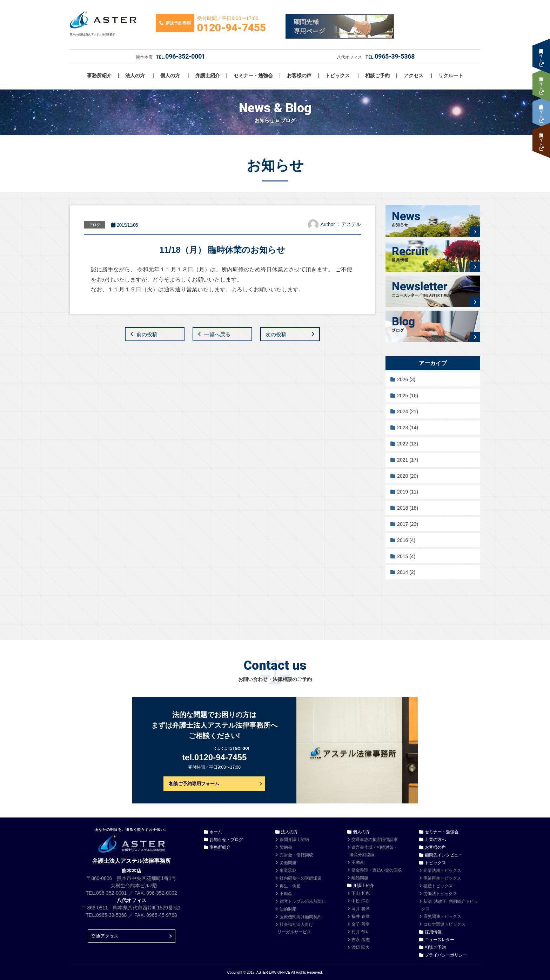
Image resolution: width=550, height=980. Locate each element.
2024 (408, 411)
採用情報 (433, 932)
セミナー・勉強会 (253, 75)
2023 (408, 428)
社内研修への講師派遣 (301, 878)
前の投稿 (147, 334)
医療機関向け (301, 917)
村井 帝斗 (360, 932)
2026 (406, 379)
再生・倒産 (290, 886)
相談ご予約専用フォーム (194, 784)
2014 (406, 572)
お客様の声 (299, 75)
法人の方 (135, 75)
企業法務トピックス (442, 870)
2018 (408, 508)
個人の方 (170, 75)
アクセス (414, 75)
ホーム (216, 832)
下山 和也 (360, 893)
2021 (408, 460)
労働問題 (288, 863)
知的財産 (288, 909)
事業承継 (288, 870)
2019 (408, 492)
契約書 (286, 847)
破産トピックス (438, 886)
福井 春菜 (360, 916)
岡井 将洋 (360, 909)
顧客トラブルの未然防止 (303, 901)
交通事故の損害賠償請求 (375, 840)
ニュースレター (440, 940)
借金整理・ (377, 870)
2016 (406, 540)
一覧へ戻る (217, 334)
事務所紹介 (99, 75)
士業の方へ (435, 840)
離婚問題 (360, 878)
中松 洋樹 (360, 901)
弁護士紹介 (208, 75)
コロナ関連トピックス (444, 924)
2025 (408, 396)
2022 (408, 444)
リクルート (451, 75)
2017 (408, 524)
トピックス (337, 75)
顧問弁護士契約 (294, 840)
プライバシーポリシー (446, 955)
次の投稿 (276, 334)
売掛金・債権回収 (296, 855)
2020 (408, 476)
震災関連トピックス (442, 916)
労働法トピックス (440, 894)
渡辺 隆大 (360, 947)
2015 (406, 556)
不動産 (286, 894)
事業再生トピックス (442, 878)
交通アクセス (105, 936)
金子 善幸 (360, 924)
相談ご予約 (377, 75)
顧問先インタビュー (444, 855)
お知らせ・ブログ (226, 840)
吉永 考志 (360, 940)
